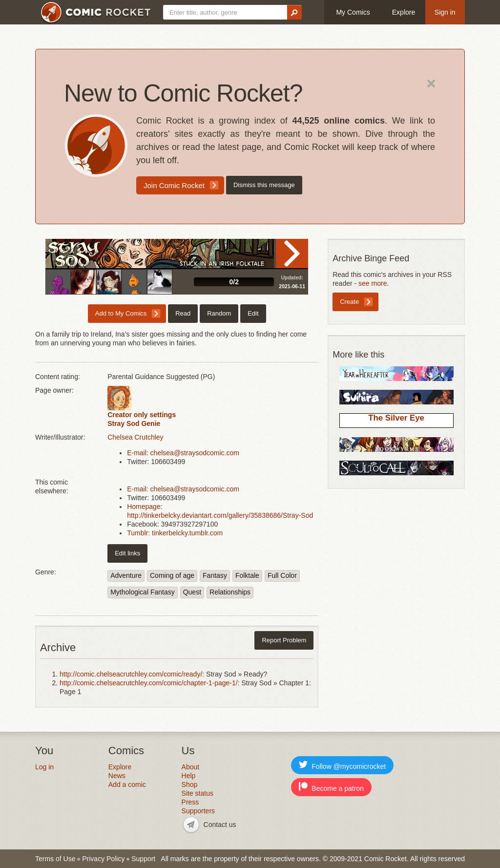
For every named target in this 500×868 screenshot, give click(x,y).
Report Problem (284, 640)
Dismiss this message (264, 185)
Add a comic (127, 784)
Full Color (282, 575)
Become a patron (331, 787)
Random (219, 313)
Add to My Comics (121, 313)
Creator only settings (142, 415)
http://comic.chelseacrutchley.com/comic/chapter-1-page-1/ (149, 683)
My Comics (353, 12)
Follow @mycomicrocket (342, 765)
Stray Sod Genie (134, 423)
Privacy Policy (103, 859)
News (117, 776)
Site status (198, 793)
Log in (44, 767)
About (191, 767)
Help (189, 776)
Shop (190, 784)
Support (143, 859)
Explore (404, 12)
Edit (253, 313)
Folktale (247, 575)
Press (190, 802)
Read (292, 254)
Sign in (445, 12)
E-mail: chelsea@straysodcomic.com (183, 453)
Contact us (220, 825)
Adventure (126, 575)
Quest (192, 592)
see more (373, 283)
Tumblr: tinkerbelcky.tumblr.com (175, 533)
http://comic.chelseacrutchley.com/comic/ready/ (131, 674)
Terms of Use (55, 859)
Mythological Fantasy (143, 592)
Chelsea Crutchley (135, 437)
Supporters (198, 811)
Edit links (127, 553)
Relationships (230, 592)
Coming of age (172, 575)
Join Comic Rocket (174, 185)
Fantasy (215, 575)
